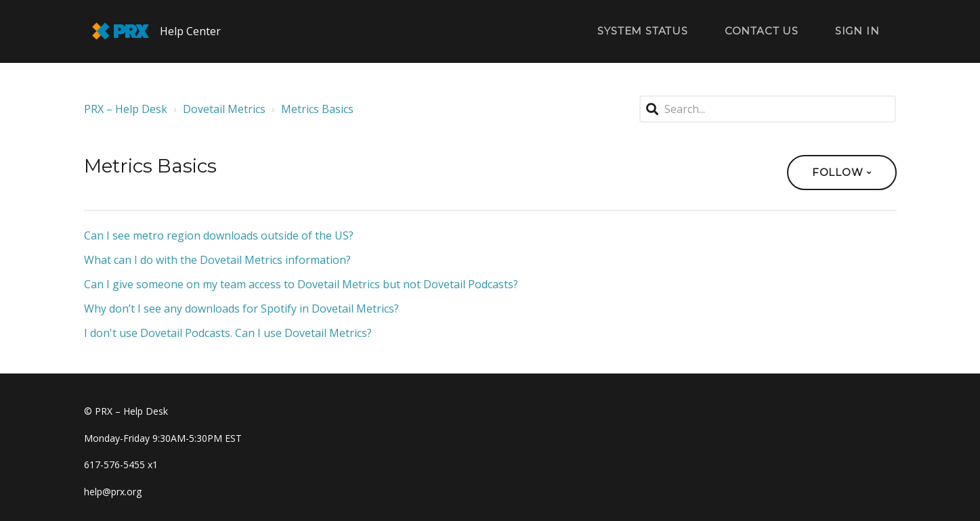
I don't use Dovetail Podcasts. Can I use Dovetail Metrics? (228, 333)
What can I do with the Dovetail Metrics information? (217, 260)
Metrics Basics (317, 109)
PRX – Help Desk (126, 109)
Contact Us (762, 31)
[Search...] (768, 109)
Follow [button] (838, 172)
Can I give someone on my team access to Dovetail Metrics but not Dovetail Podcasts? (301, 284)
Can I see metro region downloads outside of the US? (219, 235)
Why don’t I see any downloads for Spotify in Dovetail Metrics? (241, 309)
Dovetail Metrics (224, 109)
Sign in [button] (857, 31)
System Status (642, 31)
